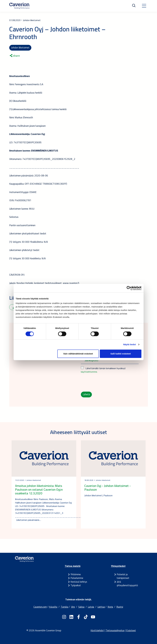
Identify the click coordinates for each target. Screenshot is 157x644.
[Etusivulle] (19, 6)
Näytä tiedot (129, 344)
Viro (73, 607)
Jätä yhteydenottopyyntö (127, 584)
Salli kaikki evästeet (121, 354)
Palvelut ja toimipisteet (123, 576)
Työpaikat (76, 585)
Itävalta (53, 607)
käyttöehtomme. (89, 372)
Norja (110, 607)
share (15, 56)
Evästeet (131, 630)
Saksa (81, 607)
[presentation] (103, 383)
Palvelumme (77, 578)
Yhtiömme (76, 574)
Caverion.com (40, 607)
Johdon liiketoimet (20, 48)
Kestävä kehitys (79, 582)
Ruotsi (120, 607)
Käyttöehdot (97, 630)
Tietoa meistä (73, 566)
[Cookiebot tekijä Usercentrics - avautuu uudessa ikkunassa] (129, 288)
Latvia (91, 607)
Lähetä (86, 394)
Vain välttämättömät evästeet (78, 354)
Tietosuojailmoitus (115, 630)
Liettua (101, 607)
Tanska (64, 607)
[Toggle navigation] (144, 6)
